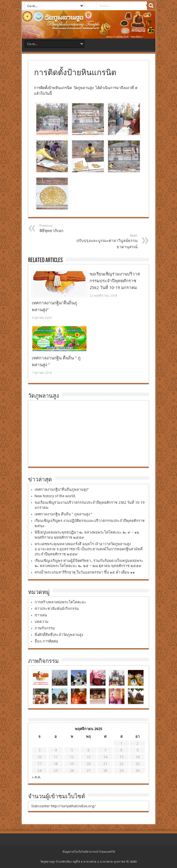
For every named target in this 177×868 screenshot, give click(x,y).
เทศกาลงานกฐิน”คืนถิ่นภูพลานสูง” (62, 489)
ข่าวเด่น (41, 615)
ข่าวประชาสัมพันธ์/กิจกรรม (57, 609)
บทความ (42, 622)
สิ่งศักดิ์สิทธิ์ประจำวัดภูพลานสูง (59, 635)
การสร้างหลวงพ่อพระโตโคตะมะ (60, 602)
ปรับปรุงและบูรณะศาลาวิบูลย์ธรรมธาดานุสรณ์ (103, 241)
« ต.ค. (36, 777)
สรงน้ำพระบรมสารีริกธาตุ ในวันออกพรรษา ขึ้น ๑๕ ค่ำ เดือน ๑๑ (85, 572)
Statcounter (41, 806)
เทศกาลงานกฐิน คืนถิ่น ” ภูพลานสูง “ (63, 514)
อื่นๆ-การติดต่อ (46, 641)
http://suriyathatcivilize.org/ (73, 806)
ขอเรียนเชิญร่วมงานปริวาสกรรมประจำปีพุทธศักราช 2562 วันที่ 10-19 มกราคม (115, 281)
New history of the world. (55, 496)
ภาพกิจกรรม (45, 628)
